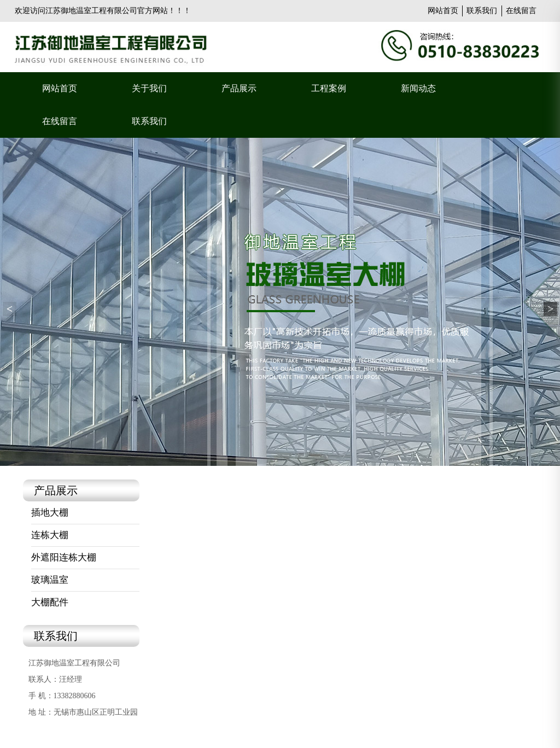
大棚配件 (50, 602)
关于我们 (149, 88)
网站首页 (443, 11)
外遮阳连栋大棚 (64, 557)
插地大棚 (50, 513)
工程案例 (329, 88)
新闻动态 (418, 88)
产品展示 (239, 88)
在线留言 (521, 11)
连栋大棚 (50, 535)
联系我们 (482, 11)
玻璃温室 (50, 580)
